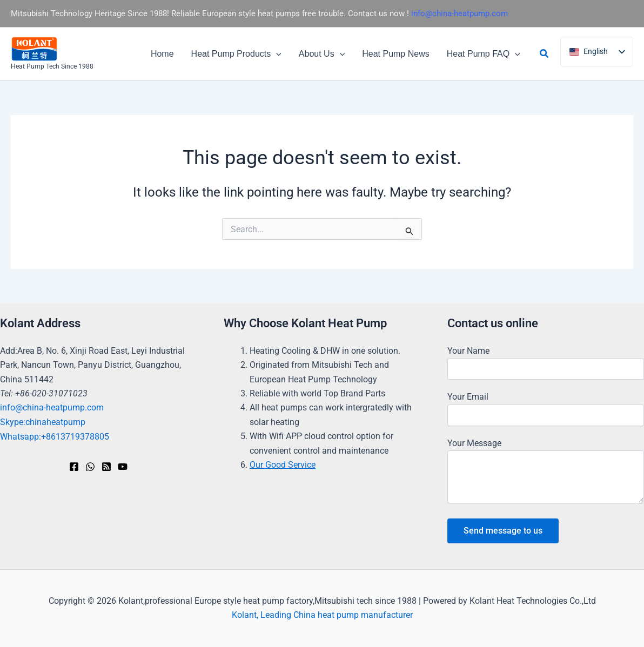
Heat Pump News (396, 54)
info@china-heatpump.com (459, 14)
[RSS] (106, 467)
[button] (276, 54)
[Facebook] (74, 467)
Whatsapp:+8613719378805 (55, 436)
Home (162, 54)
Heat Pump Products (236, 54)
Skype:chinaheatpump (43, 422)
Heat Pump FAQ (484, 54)
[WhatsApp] (90, 467)
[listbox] (597, 52)
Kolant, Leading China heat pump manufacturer (322, 615)
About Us (322, 54)
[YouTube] (123, 467)
